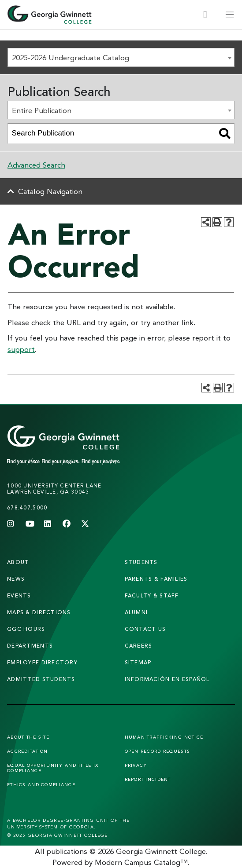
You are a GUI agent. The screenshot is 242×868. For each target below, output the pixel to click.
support (21, 349)
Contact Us (145, 629)
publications (67, 851)
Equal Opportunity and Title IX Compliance (53, 768)
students (141, 562)
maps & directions (39, 612)
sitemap (138, 662)
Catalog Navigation (50, 191)
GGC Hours (26, 629)
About (18, 562)
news (16, 579)
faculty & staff (152, 595)
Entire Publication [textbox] (42, 110)
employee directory (42, 662)
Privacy (136, 765)
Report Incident (148, 779)
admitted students (41, 679)
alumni (136, 612)
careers (139, 646)
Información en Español (167, 679)
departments (30, 646)
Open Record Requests (158, 751)
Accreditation (28, 751)
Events (19, 595)
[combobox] (121, 57)
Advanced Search (36, 165)
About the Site (28, 737)
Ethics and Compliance (41, 784)
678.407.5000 (27, 507)
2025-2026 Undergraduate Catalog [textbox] (71, 57)
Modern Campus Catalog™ (141, 862)
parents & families (156, 579)
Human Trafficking (164, 737)
